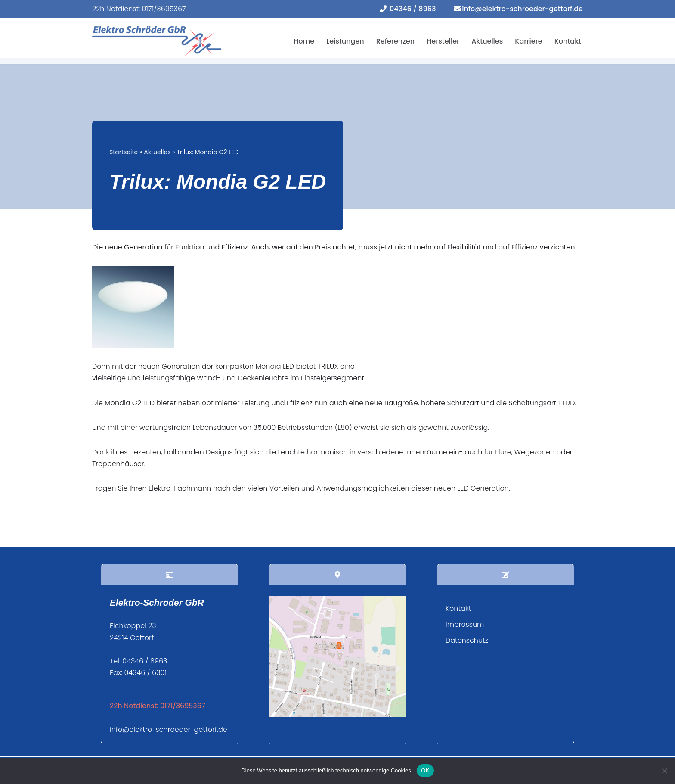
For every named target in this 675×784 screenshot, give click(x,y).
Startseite (124, 152)
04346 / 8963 (413, 9)
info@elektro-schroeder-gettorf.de (522, 9)
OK (425, 770)
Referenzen (395, 41)
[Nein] (664, 771)
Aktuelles (487, 41)
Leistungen (345, 41)
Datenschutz (467, 640)
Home (304, 41)
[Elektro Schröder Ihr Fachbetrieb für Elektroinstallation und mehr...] (157, 41)
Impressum (465, 624)
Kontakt (568, 41)
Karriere (528, 41)
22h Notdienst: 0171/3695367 (139, 9)
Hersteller (443, 41)
